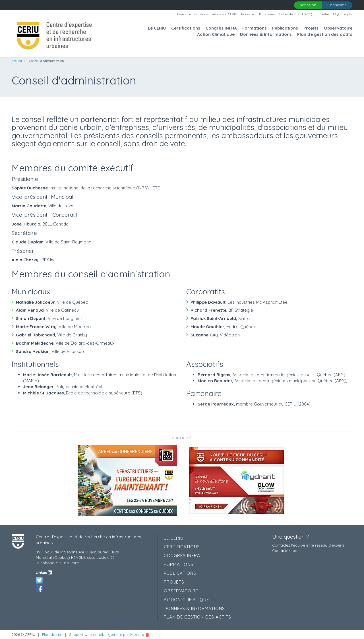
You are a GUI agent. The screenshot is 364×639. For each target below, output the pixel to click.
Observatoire (338, 28)
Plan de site (52, 634)
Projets (311, 28)
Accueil (17, 61)
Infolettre (322, 14)
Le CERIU (157, 28)
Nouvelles (248, 14)
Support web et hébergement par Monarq (109, 634)
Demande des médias (193, 14)
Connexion (337, 5)
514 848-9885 (68, 563)
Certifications (186, 28)
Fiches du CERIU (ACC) (296, 14)
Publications (285, 28)
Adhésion (308, 5)
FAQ (336, 14)
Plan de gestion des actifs (325, 34)
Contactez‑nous (286, 551)
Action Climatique (216, 34)
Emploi (347, 14)
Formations (255, 28)
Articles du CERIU (225, 14)
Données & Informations (266, 34)
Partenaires (267, 14)
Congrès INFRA (221, 28)
